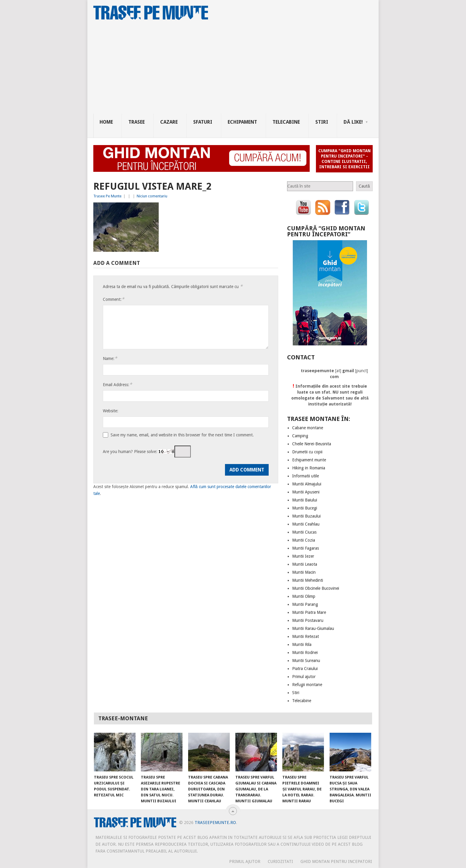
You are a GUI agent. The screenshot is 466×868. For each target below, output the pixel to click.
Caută (364, 186)
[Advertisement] (236, 69)
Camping (300, 436)
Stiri (322, 122)
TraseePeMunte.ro (215, 823)
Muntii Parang (305, 604)
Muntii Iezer (303, 556)
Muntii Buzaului (306, 516)
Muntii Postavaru (308, 620)
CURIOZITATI (280, 861)
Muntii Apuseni (306, 492)
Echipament (242, 122)
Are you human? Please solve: (147, 452)
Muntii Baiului (305, 500)
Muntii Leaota (305, 564)
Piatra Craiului (305, 669)
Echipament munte (309, 460)
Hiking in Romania (309, 468)
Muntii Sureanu (306, 661)
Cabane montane (308, 428)
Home (106, 122)
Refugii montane (307, 685)
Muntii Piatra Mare (309, 612)
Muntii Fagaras (306, 548)
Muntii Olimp (304, 596)
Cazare (169, 122)
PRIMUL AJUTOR (245, 861)
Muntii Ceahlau (306, 524)
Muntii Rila (302, 644)
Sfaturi (203, 122)
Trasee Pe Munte (107, 196)
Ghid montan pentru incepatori (336, 861)
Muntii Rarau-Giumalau (313, 628)
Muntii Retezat (306, 636)
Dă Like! (353, 122)
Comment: (114, 299)
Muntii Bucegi (305, 508)
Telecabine (286, 122)
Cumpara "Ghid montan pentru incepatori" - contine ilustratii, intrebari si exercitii (344, 159)
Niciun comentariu (152, 196)
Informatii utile (306, 476)
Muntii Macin (304, 572)
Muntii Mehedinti (308, 580)
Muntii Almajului (307, 484)
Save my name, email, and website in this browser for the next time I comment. (182, 435)
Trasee (137, 122)
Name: (110, 358)
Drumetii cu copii (307, 452)
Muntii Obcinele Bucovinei (316, 588)
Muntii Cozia (304, 540)
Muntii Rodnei (305, 652)
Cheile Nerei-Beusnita (312, 444)
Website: (111, 411)
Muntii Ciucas (304, 532)
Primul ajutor (304, 677)
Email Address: (117, 385)
